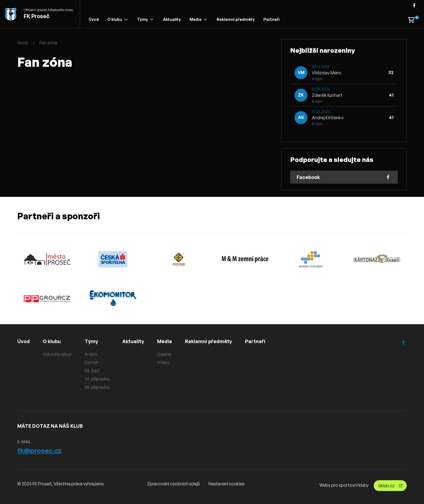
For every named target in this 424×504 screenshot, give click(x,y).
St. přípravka (97, 379)
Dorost (91, 362)
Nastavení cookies (226, 484)
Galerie (164, 354)
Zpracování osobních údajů (173, 484)
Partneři (271, 19)
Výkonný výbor (57, 354)
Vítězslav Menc (327, 73)
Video (163, 362)
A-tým (91, 354)
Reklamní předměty (236, 19)
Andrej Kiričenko (328, 118)
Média (198, 19)
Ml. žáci (92, 371)
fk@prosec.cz (39, 450)
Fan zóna (48, 43)
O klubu (117, 19)
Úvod (94, 19)
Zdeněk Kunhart (327, 95)
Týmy (145, 19)
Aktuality (172, 19)
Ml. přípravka (97, 387)
